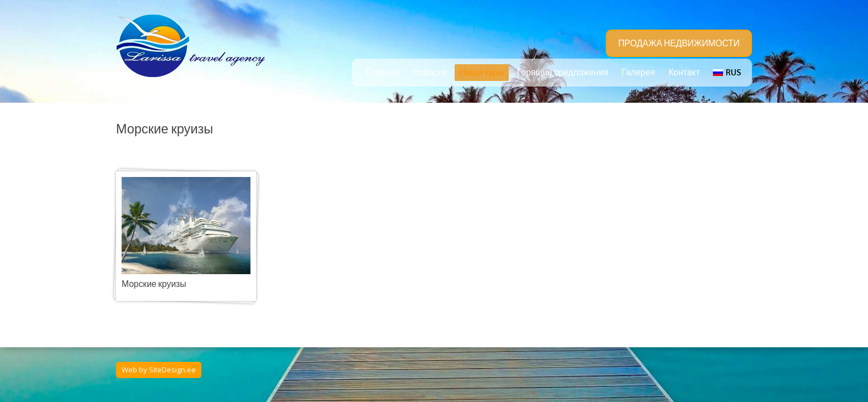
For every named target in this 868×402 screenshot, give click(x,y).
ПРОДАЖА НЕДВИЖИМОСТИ (679, 44)
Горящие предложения (563, 73)
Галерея (638, 73)
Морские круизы (154, 284)
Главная (382, 73)
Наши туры (482, 73)
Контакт (684, 73)
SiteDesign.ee (172, 370)
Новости (430, 73)
